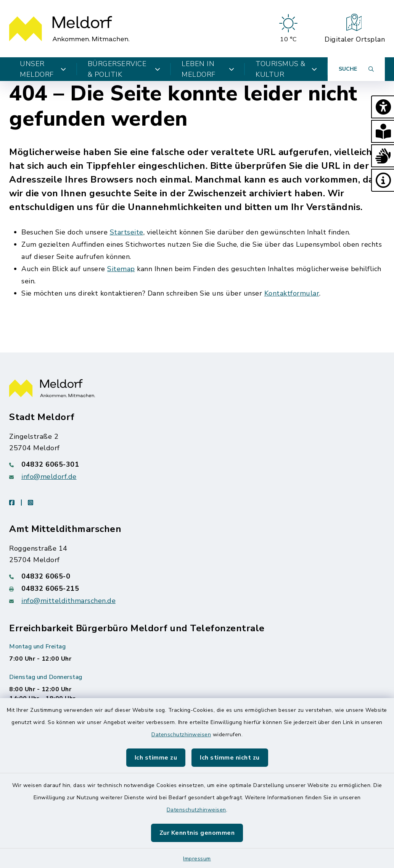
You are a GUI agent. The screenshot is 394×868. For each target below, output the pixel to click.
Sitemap (121, 269)
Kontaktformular (292, 293)
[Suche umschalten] (356, 69)
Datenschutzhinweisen (181, 735)
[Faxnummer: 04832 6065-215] (197, 588)
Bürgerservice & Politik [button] (124, 69)
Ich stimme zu (156, 758)
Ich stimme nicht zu (230, 758)
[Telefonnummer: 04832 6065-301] (197, 464)
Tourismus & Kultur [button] (286, 69)
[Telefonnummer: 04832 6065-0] (197, 576)
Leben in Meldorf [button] (208, 69)
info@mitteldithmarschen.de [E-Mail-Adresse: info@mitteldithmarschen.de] (68, 601)
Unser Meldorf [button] (43, 69)
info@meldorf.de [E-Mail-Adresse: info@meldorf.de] (49, 477)
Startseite (127, 232)
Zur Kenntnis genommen (197, 833)
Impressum (197, 859)
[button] (383, 107)
